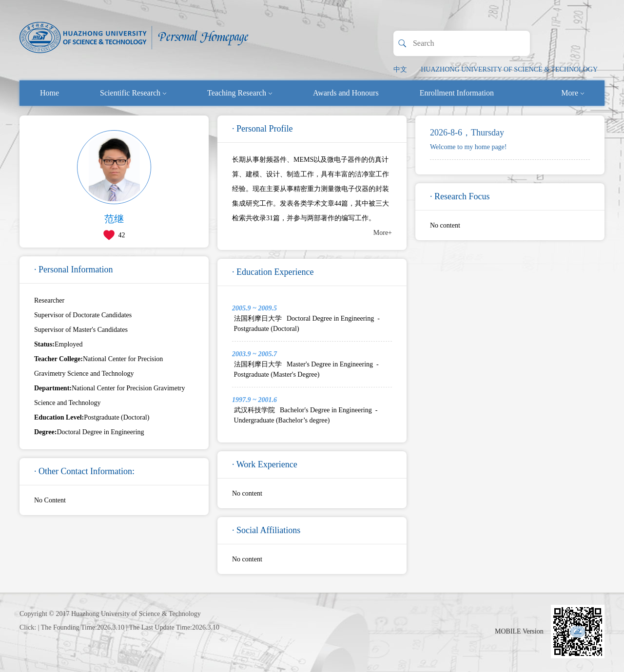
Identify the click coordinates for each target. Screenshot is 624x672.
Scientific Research (133, 93)
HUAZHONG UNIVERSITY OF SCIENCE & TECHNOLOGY (509, 69)
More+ (383, 233)
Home (49, 93)
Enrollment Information (457, 93)
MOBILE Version (519, 631)
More (573, 93)
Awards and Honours (346, 93)
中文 (400, 69)
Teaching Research (240, 93)
